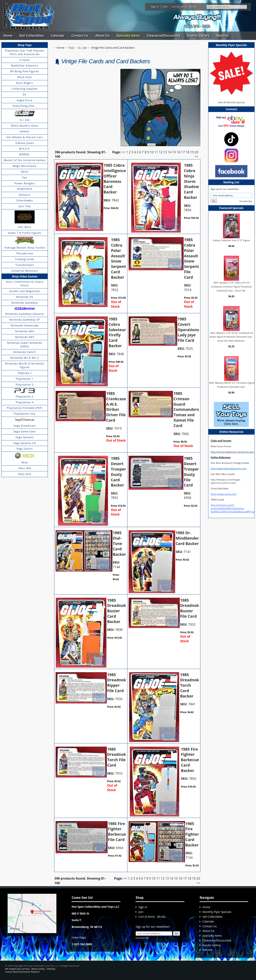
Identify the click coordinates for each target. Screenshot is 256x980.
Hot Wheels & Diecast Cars (25, 137)
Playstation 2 (25, 384)
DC (25, 94)
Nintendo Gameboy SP (25, 320)
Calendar (58, 36)
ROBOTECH (24, 189)
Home (8, 36)
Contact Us (80, 36)
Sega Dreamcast (25, 426)
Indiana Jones (25, 143)
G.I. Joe (25, 120)
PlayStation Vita (25, 414)
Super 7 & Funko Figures (25, 233)
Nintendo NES (25, 337)
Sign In (155, 7)
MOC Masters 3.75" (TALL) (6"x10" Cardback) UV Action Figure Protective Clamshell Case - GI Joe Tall (231, 286)
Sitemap (51, 969)
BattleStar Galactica (25, 65)
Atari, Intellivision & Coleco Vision (25, 283)
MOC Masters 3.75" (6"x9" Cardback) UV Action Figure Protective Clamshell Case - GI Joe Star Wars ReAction (231, 337)
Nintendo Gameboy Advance (25, 314)
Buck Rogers (25, 83)
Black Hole (25, 77)
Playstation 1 (25, 379)
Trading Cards (25, 259)
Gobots (25, 131)
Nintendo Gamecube (25, 325)
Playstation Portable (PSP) (25, 408)
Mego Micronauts (25, 166)
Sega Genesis (25, 437)
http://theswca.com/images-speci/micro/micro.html (226, 481)
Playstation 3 (25, 396)
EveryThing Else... (25, 106)
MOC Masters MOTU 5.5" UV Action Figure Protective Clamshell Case (232, 385)
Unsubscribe (246, 201)
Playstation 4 (25, 402)
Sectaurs (25, 195)
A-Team (25, 60)
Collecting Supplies (25, 89)
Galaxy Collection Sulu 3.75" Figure (231, 240)
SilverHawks (25, 200)
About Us (102, 36)
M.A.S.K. (25, 149)
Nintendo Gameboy (25, 303)
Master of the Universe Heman (25, 160)
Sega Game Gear (25, 431)
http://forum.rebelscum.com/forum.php (232, 452)
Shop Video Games (25, 276)
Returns (223, 36)
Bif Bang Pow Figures (25, 71)
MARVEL (25, 154)
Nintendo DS (25, 297)
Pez (25, 177)
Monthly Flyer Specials (217, 912)
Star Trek (25, 206)
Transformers (25, 265)
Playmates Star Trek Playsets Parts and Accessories (25, 52)
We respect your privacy (17, 969)
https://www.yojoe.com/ (223, 494)
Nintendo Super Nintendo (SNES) (25, 345)
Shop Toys (25, 45)
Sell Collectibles (32, 36)
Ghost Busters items (25, 126)
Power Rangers (25, 183)
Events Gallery (198, 36)
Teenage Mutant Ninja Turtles (25, 248)
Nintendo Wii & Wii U (25, 358)
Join (165, 7)
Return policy (38, 969)
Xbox (25, 462)
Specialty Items (128, 36)
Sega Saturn (25, 449)
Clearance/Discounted (164, 36)
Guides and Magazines (24, 291)
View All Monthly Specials (231, 102)
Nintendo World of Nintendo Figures (25, 365)
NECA (25, 172)
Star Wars (25, 227)
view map (79, 937)
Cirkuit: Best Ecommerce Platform (22, 972)
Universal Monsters (25, 271)
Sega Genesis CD (25, 443)
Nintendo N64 (25, 331)
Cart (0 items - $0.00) (184, 7)
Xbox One (25, 474)
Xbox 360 (25, 468)
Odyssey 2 (25, 373)
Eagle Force (25, 100)
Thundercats (24, 253)
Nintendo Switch (25, 352)
